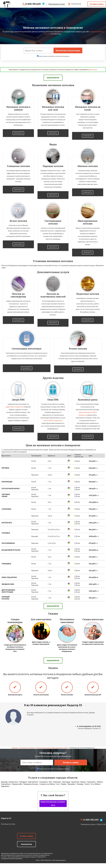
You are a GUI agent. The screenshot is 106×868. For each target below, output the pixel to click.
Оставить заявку (97, 4)
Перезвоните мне (57, 4)
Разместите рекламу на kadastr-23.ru (53, 804)
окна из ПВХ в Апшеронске (53, 420)
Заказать (18, 133)
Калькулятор (75, 4)
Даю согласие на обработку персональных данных (53, 56)
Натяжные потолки (27, 748)
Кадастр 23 (6, 818)
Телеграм (94, 70)
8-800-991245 (33, 4)
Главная (15, 748)
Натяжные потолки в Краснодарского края (52, 748)
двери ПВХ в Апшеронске (15, 407)
